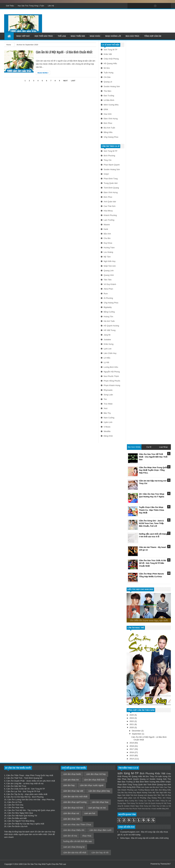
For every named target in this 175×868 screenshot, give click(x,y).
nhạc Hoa (87, 836)
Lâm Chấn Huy (110, 353)
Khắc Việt (108, 54)
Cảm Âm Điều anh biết (17, 818)
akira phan (108, 289)
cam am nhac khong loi (74, 847)
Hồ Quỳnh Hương (111, 326)
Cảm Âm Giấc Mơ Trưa (16, 786)
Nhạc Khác (95, 36)
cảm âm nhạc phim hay (99, 791)
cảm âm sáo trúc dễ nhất (75, 853)
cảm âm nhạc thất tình (94, 780)
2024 (132, 718)
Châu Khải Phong (111, 59)
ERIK (106, 109)
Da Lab (168, 801)
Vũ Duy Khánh (110, 284)
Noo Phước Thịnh (111, 376)
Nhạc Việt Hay (23, 36)
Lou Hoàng (108, 252)
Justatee (107, 340)
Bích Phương (109, 156)
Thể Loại (62, 36)
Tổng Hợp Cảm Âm (153, 36)
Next (65, 81)
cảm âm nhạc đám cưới (100, 830)
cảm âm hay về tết (100, 853)
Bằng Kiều (108, 132)
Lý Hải (106, 362)
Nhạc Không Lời (113, 36)
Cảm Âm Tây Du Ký (15, 794)
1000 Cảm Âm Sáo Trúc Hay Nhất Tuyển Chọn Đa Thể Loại (42, 864)
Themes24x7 (165, 864)
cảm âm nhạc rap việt (73, 791)
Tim (105, 399)
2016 (132, 752)
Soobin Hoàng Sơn (112, 86)
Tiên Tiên (108, 280)
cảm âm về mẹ (70, 836)
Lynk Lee (108, 349)
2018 (132, 746)
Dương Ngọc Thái (124, 803)
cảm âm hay (69, 785)
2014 (132, 759)
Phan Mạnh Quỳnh (112, 165)
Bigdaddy (108, 307)
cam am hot (90, 813)
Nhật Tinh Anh (110, 266)
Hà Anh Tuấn (109, 321)
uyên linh (108, 422)
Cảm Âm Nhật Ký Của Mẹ (18, 824)
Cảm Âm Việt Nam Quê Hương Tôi (22, 816)
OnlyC (106, 174)
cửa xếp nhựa (162, 832)
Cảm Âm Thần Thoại (15, 775)
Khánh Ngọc (135, 806)
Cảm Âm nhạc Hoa (15, 807)
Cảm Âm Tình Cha (15, 805)
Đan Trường (109, 96)
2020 (132, 727)
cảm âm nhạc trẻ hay (96, 774)
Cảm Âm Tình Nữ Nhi (17, 810)
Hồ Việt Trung (110, 330)
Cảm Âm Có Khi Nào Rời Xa (18, 797)
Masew (107, 225)
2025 (132, 715)
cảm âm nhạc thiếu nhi (74, 830)
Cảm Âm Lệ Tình (15, 802)
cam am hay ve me (97, 808)
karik (106, 229)
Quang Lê (108, 82)
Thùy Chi (108, 160)
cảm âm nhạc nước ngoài (92, 785)
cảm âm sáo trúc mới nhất (75, 797)
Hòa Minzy (108, 211)
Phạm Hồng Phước (112, 381)
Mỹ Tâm (107, 257)
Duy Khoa (108, 243)
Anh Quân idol (110, 202)
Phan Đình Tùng (111, 179)
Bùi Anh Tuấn (109, 128)
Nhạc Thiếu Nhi (78, 36)
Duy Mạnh (137, 792)
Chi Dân (107, 77)
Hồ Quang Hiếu (110, 63)
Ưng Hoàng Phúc (111, 137)
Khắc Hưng (109, 344)
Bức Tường (139, 801)
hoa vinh (108, 114)
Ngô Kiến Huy (110, 261)
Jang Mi (107, 335)
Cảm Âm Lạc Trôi (14, 791)
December (137, 731)
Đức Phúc (108, 123)
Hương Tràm (109, 248)
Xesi (106, 408)
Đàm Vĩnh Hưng (111, 119)
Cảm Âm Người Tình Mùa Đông (21, 821)
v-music (107, 427)
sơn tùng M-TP (111, 50)
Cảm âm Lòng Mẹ (14, 783)
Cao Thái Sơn (110, 206)
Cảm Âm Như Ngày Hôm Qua (20, 813)
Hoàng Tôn (108, 317)
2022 (132, 721)
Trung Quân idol (111, 183)
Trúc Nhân (108, 404)
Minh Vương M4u (111, 105)
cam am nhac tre (71, 780)
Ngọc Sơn (121, 795)
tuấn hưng (109, 73)
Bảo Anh (107, 234)
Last (73, 81)
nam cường (109, 418)
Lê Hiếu (107, 358)
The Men (107, 91)
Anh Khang (167, 798)
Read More (43, 73)
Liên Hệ (51, 6)
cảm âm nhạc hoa (100, 802)
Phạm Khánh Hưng (112, 385)
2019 (132, 743)
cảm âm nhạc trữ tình (73, 808)
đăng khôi (108, 436)
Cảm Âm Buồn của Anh (17, 826)
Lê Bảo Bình (109, 100)
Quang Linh (109, 271)
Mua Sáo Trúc (132, 36)
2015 (132, 755)
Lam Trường (109, 220)
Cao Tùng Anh (149, 801)
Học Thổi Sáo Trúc (44, 36)
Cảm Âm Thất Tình (14, 778)
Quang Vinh (109, 275)
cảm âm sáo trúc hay (46, 832)
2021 (132, 724)
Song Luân (108, 395)
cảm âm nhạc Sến (72, 819)
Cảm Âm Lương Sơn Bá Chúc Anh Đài (24, 800)
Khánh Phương (110, 215)
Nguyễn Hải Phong (112, 372)
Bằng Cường (109, 312)
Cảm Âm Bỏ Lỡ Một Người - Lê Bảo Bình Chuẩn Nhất (64, 52)
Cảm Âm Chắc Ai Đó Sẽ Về (18, 789)
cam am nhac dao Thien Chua (77, 825)
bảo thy (107, 413)
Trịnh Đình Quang (111, 188)
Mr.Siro (107, 68)
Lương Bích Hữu (111, 367)
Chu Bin (107, 238)
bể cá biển (150, 838)
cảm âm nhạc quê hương (75, 802)
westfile (107, 431)
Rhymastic (108, 390)
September (137, 734)
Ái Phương (108, 298)
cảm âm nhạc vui (71, 813)
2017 (132, 749)
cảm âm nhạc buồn (72, 774)
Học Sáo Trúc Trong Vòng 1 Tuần (31, 6)
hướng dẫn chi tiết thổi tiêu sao (78, 841)
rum (106, 294)
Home (9, 45)
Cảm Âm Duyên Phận (15, 781)
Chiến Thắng (160, 801)
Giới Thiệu (10, 6)
